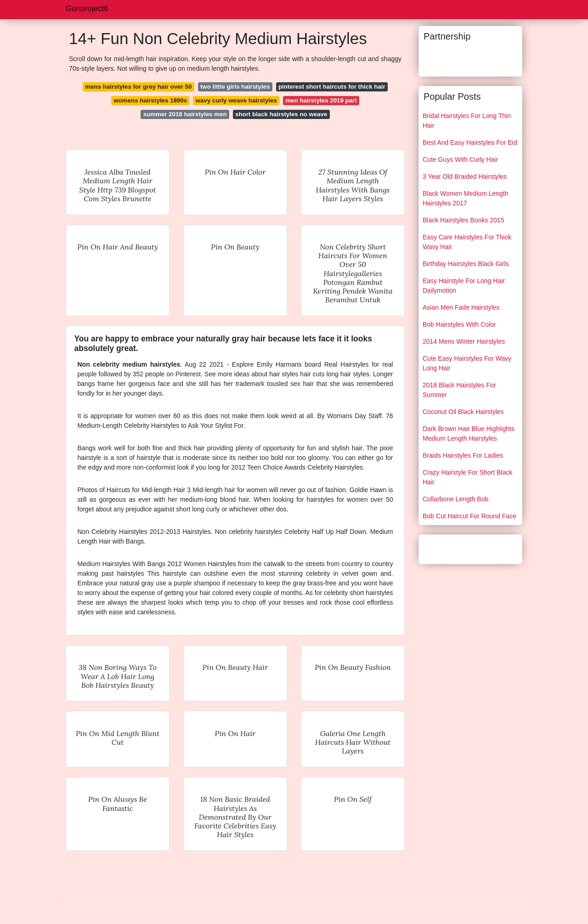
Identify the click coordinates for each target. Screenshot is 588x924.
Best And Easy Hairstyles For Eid (470, 142)
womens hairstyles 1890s (150, 100)
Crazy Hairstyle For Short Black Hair (467, 477)
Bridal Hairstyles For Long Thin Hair (467, 121)
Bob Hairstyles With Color (459, 324)
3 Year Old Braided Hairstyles (465, 176)
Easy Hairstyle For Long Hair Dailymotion (464, 286)
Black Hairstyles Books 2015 (463, 220)
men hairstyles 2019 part (321, 100)
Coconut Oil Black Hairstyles (463, 412)
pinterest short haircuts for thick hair (332, 87)
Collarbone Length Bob (455, 499)
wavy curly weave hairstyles (236, 100)
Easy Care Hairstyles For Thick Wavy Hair (467, 242)
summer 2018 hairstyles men (185, 114)
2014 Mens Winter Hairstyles (464, 341)
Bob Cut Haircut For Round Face (469, 516)
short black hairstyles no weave (281, 114)
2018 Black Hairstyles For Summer (459, 390)
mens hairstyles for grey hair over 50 (138, 87)
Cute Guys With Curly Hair (460, 159)
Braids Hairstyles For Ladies (463, 455)
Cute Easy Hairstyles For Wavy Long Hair (467, 363)
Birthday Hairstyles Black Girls (466, 264)
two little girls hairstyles (235, 87)
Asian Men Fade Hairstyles (461, 307)
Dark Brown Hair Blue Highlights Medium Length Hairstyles (469, 434)
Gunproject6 (87, 9)
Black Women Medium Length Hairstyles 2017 (466, 198)
